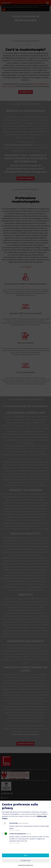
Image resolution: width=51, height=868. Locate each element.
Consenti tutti (25, 861)
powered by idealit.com (26, 865)
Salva (25, 855)
